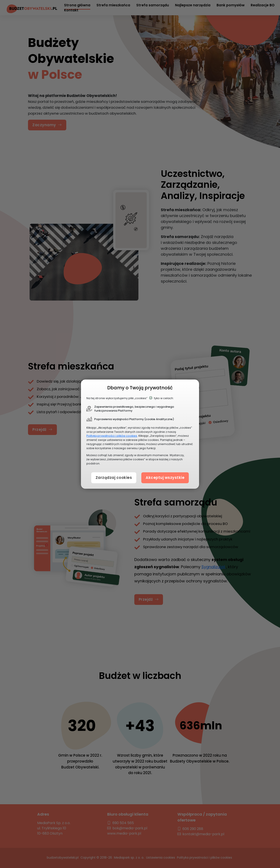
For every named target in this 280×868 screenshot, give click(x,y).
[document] (140, 434)
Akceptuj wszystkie (165, 478)
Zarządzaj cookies (114, 478)
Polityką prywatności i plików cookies (112, 436)
